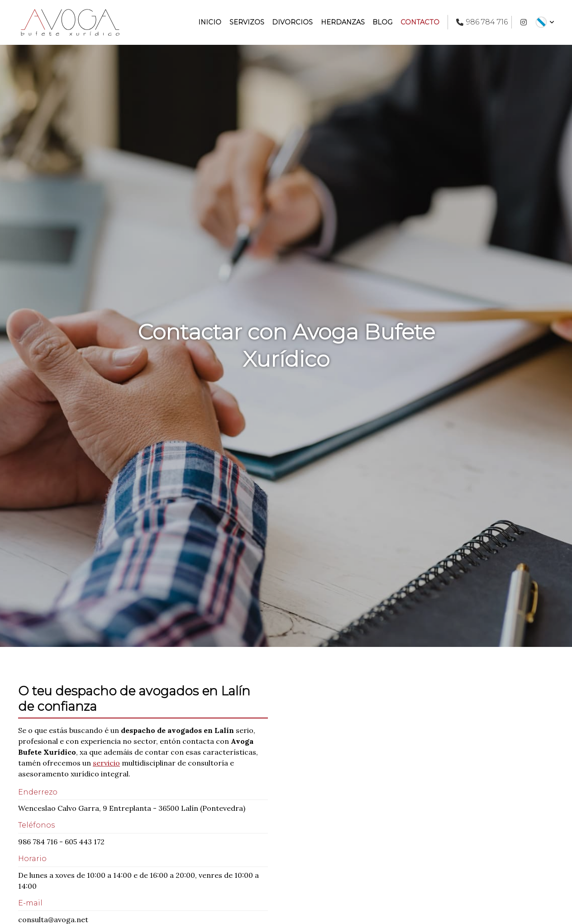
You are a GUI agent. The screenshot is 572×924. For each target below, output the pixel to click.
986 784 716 (38, 842)
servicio (106, 763)
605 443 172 (85, 842)
